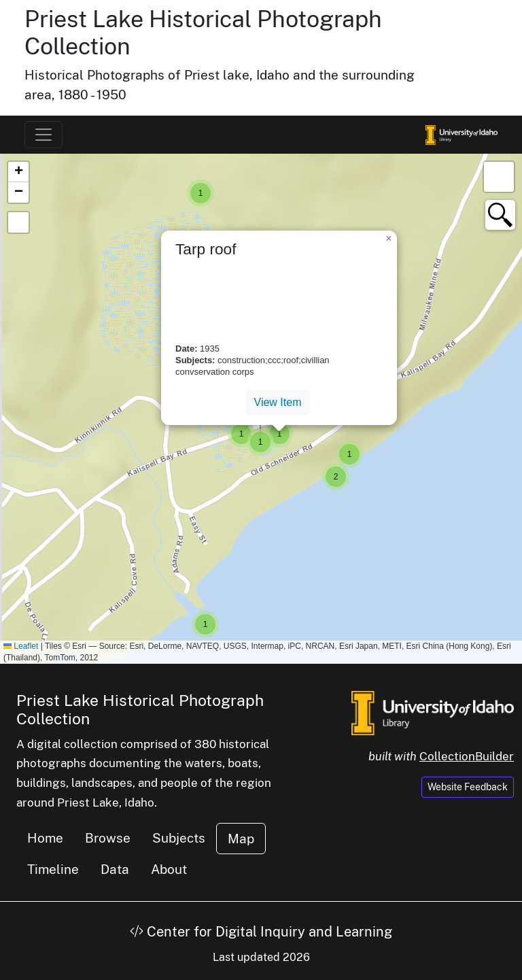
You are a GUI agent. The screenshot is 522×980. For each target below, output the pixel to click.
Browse (108, 838)
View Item (278, 402)
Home (45, 838)
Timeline (53, 869)
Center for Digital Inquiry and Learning (261, 932)
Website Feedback (468, 787)
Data (115, 869)
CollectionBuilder (467, 756)
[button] (201, 193)
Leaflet (21, 646)
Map (241, 839)
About (169, 869)
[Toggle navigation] (43, 135)
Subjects (179, 838)
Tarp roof (206, 249)
